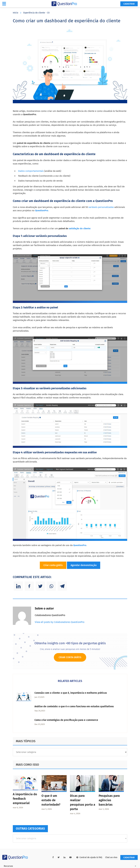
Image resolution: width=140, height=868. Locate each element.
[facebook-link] (53, 857)
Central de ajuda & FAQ (89, 857)
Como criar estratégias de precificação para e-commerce (66, 720)
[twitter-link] (59, 857)
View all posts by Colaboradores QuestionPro (60, 622)
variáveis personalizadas (101, 207)
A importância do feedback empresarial (25, 799)
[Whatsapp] (51, 586)
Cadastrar (129, 4)
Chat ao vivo (111, 857)
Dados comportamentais (31, 171)
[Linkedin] (18, 586)
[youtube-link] (70, 857)
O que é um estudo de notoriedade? (51, 800)
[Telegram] (62, 586)
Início (15, 13)
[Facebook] (29, 586)
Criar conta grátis (53, 565)
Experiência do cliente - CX (36, 13)
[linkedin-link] (65, 857)
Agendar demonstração (84, 565)
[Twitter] (40, 586)
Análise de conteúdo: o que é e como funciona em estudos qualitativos (74, 706)
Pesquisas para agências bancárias (109, 800)
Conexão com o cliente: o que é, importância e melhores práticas (71, 693)
